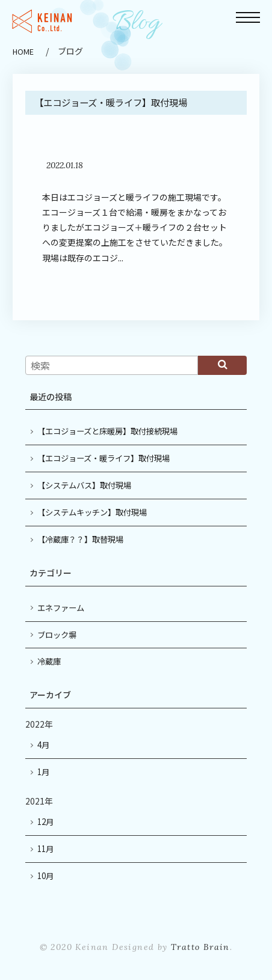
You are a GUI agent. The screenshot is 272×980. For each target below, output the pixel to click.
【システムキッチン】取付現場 (92, 512)
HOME (23, 51)
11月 (45, 849)
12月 (45, 822)
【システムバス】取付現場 (84, 485)
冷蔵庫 (49, 661)
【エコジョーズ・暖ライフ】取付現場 (104, 458)
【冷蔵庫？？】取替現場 (80, 539)
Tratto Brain (200, 947)
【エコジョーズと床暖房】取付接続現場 (107, 431)
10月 (45, 876)
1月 (43, 772)
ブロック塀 (57, 635)
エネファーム (61, 608)
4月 (43, 745)
